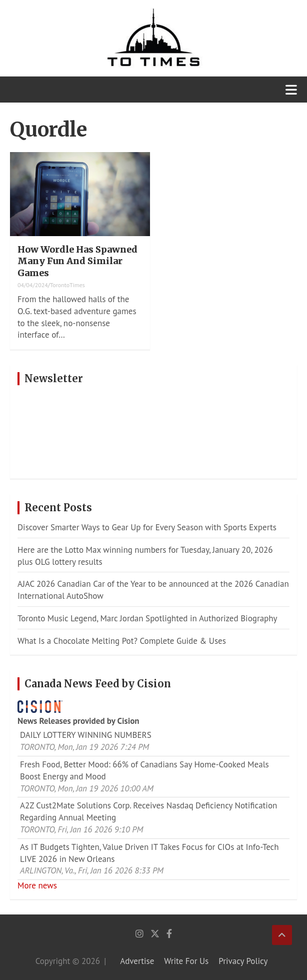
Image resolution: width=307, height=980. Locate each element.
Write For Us (186, 961)
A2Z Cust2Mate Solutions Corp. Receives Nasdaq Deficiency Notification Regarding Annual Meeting (148, 811)
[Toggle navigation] (291, 90)
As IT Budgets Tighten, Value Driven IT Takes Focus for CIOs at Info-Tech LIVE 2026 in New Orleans (149, 853)
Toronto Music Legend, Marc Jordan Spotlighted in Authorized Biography (147, 618)
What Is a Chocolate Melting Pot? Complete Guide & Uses (122, 641)
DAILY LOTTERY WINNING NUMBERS (86, 735)
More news (37, 885)
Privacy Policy (243, 961)
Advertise (137, 961)
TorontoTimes (67, 285)
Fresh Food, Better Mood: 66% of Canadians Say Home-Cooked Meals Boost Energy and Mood (144, 770)
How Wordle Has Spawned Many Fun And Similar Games (77, 261)
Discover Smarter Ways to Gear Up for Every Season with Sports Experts (147, 527)
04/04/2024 (33, 285)
